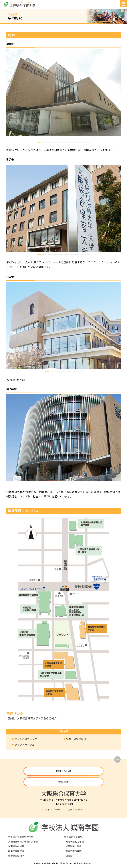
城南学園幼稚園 (16, 851)
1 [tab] (39, 142)
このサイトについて (75, 810)
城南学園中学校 (16, 846)
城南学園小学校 (74, 846)
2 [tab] (44, 142)
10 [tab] (88, 142)
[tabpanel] (63, 93)
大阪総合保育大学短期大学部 (23, 841)
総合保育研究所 (16, 856)
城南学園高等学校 (75, 841)
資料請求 (64, 782)
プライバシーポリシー (53, 810)
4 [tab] (55, 142)
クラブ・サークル (25, 745)
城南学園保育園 (74, 851)
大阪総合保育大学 (73, 837)
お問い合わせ (63, 771)
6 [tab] (66, 142)
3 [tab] (50, 142)
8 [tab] (77, 142)
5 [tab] (61, 142)
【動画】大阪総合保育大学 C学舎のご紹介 (32, 718)
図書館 (69, 856)
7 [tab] (72, 142)
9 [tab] (83, 142)
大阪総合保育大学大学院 (21, 837)
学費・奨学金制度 (76, 739)
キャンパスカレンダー (27, 739)
